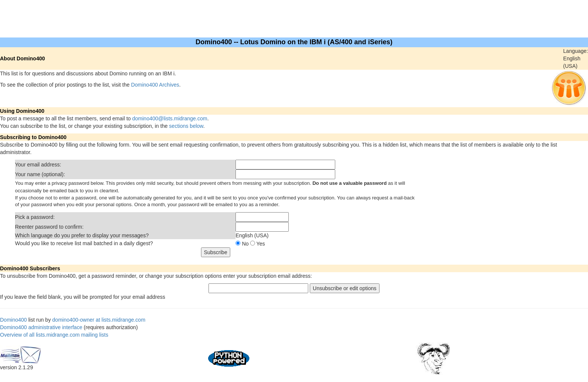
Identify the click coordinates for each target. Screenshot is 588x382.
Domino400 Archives (155, 85)
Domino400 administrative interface (41, 327)
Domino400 (13, 320)
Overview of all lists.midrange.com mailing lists (54, 335)
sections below (186, 126)
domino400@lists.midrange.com (170, 118)
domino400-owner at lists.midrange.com (99, 320)
